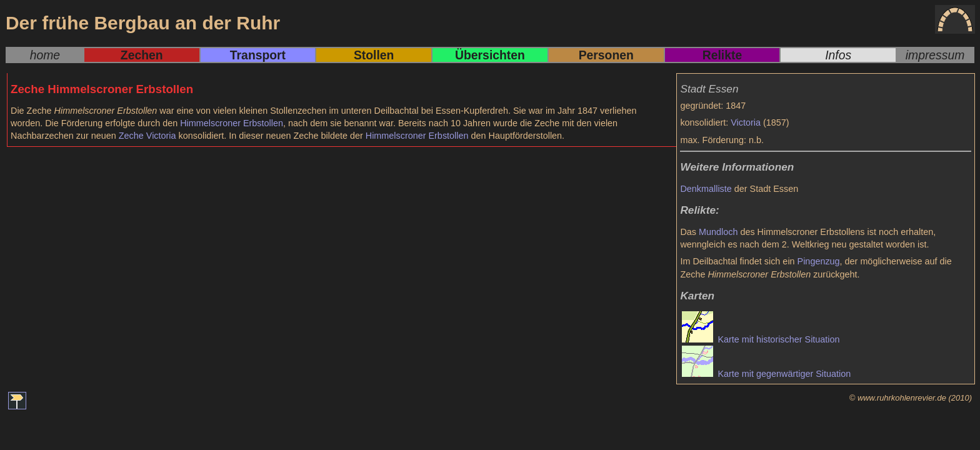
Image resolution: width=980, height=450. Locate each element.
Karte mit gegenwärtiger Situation (766, 374)
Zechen (142, 55)
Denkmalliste (706, 189)
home (45, 55)
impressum (935, 55)
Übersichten (490, 55)
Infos (838, 55)
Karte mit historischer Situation (761, 339)
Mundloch (718, 232)
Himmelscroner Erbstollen (232, 123)
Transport (258, 55)
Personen (606, 55)
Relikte (722, 55)
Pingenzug (819, 261)
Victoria (746, 122)
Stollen (374, 55)
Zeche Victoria (147, 136)
